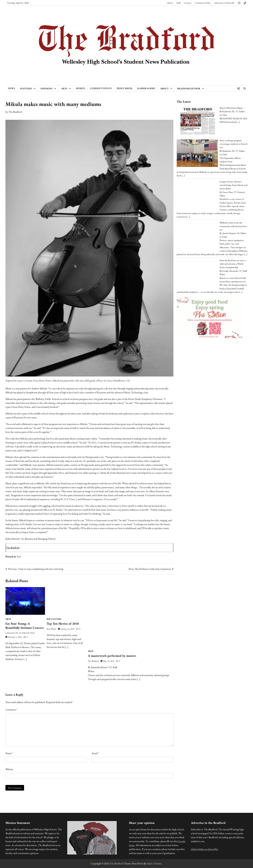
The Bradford (15, 112)
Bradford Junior (189, 88)
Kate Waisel (51, 629)
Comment (11, 710)
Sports (80, 88)
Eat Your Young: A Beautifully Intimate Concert (25, 626)
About (170, 3)
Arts (64, 88)
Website (9, 769)
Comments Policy (203, 3)
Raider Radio (146, 88)
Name (9, 753)
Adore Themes (154, 863)
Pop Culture (54, 619)
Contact (188, 3)
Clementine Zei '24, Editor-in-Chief (20, 633)
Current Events (101, 88)
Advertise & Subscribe (224, 3)
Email (95, 753)
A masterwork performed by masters (112, 656)
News (11, 88)
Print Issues (125, 88)
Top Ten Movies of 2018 (63, 624)
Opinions (46, 88)
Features (26, 88)
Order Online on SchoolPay (205, 849)
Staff (178, 3)
